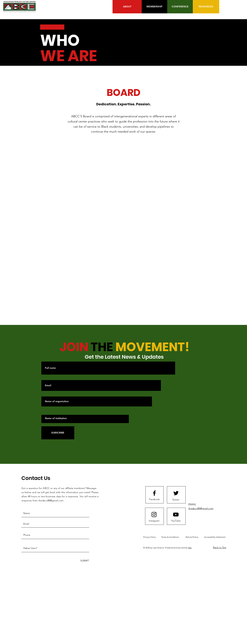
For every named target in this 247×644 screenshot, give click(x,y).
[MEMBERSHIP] (154, 7)
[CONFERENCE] (180, 7)
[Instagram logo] (154, 515)
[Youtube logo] (176, 515)
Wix (190, 548)
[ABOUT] (127, 7)
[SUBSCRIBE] (58, 433)
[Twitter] (176, 500)
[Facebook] (154, 499)
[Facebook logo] (154, 493)
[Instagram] (154, 521)
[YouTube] (176, 521)
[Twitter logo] (176, 493)
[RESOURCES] (206, 7)
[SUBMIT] (84, 561)
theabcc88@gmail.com (51, 500)
